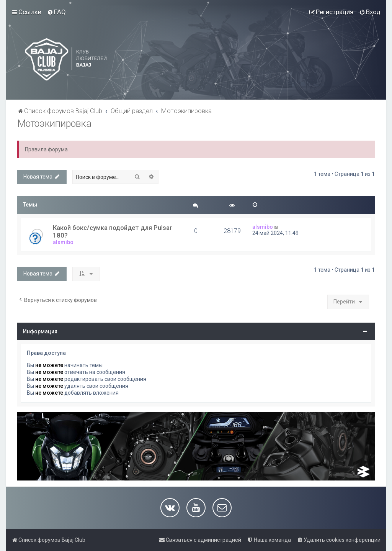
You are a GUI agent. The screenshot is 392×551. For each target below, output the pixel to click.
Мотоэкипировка (54, 124)
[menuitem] (56, 12)
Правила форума (46, 149)
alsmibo (63, 242)
